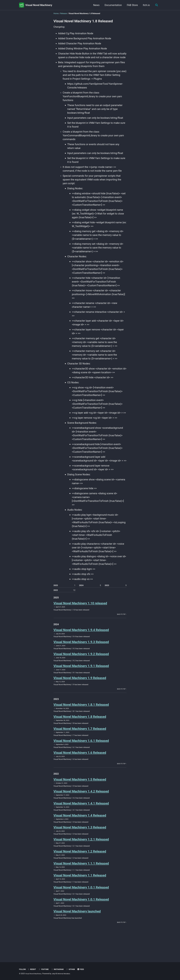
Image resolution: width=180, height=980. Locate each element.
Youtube (45, 969)
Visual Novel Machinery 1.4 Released (80, 828)
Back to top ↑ (121, 617)
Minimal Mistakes (67, 974)
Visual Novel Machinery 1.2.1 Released (81, 853)
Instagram (60, 969)
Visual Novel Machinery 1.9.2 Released (81, 659)
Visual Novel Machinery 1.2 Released (80, 866)
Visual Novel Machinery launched (77, 929)
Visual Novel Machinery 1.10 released (80, 606)
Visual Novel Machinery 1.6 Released (80, 762)
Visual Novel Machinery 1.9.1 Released (81, 672)
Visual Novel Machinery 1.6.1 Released (81, 750)
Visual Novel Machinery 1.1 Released (80, 891)
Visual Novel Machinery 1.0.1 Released (81, 904)
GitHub (74, 969)
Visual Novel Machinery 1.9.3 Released (81, 646)
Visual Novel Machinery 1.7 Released (80, 737)
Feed (85, 969)
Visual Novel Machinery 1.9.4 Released (81, 634)
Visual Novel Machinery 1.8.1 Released (81, 712)
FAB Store (131, 5)
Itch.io (145, 5)
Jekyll (56, 974)
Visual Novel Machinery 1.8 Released (80, 725)
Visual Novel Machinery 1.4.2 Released (81, 803)
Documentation (112, 5)
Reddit (33, 969)
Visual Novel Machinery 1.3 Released (80, 841)
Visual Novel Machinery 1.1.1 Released (81, 879)
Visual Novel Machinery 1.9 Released (80, 684)
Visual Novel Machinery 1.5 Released (80, 791)
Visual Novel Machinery (39, 5)
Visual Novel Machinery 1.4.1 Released (81, 816)
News (95, 5)
